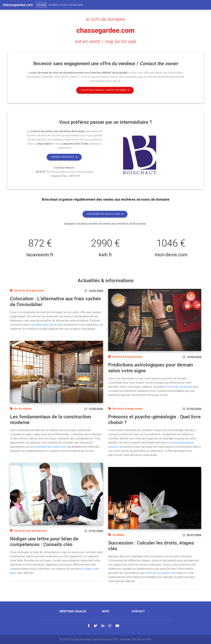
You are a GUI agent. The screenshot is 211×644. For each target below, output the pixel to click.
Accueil (42, 4)
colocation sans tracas (43, 325)
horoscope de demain (179, 387)
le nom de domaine (105, 19)
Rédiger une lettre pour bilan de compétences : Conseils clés (44, 542)
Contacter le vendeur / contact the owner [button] (105, 90)
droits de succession (158, 573)
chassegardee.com (105, 30)
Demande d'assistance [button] (64, 157)
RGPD (105, 611)
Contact (138, 611)
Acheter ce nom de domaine (66, 5)
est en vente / (106, 42)
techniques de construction (50, 447)
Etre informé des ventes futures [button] (105, 214)
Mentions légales (73, 611)
